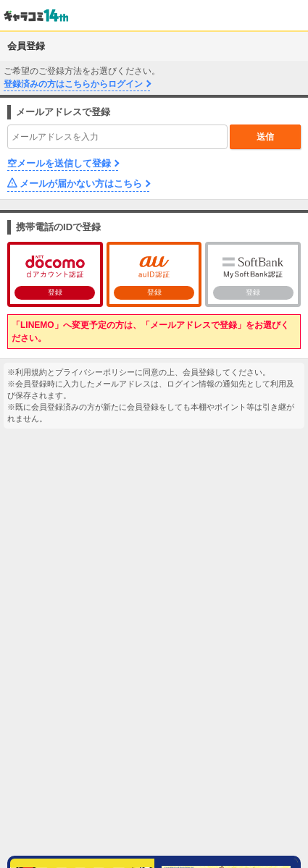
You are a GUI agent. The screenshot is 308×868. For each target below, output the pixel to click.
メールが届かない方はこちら (81, 184)
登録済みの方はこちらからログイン (73, 84)
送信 (265, 137)
